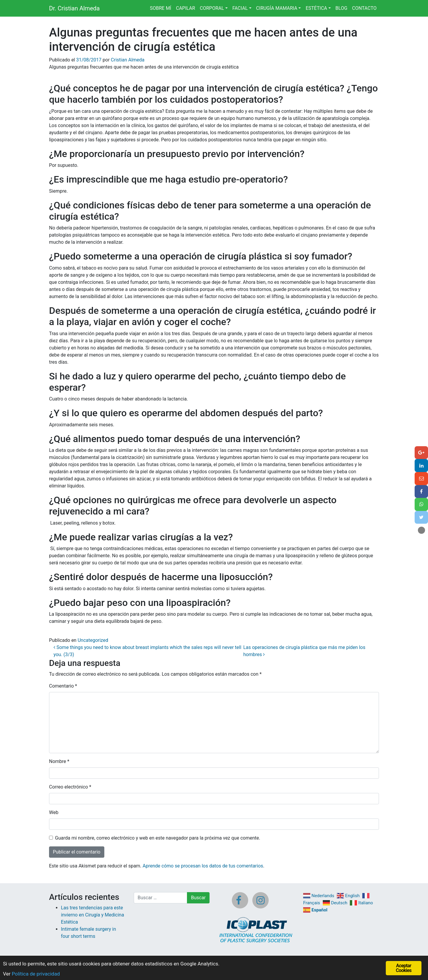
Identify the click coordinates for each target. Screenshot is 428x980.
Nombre (59, 761)
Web (54, 812)
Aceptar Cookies (404, 968)
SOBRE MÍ (160, 8)
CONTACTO (364, 8)
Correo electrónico (70, 787)
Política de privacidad (36, 974)
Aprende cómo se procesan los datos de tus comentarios (203, 866)
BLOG (342, 8)
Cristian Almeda (128, 60)
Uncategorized (93, 640)
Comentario (63, 686)
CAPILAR (185, 8)
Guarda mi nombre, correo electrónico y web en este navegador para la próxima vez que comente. (158, 838)
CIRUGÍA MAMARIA (277, 8)
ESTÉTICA (316, 8)
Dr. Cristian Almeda (74, 8)
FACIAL (240, 8)
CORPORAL (212, 8)
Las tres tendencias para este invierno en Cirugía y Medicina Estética (92, 915)
